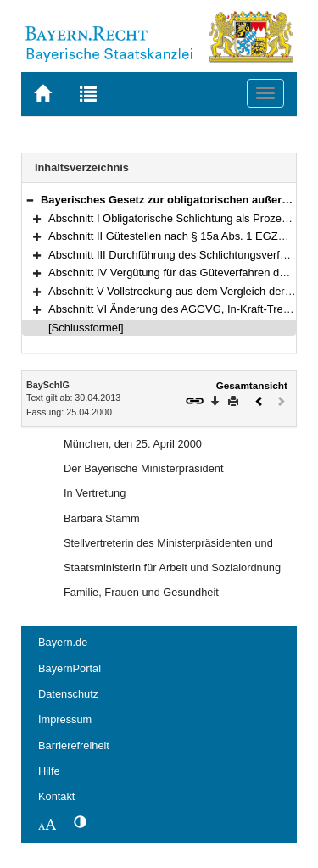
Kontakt (56, 796)
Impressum (65, 719)
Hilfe (49, 771)
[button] (30, 200)
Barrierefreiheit (74, 746)
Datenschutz (68, 694)
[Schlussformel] (86, 328)
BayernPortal (70, 668)
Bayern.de (63, 642)
